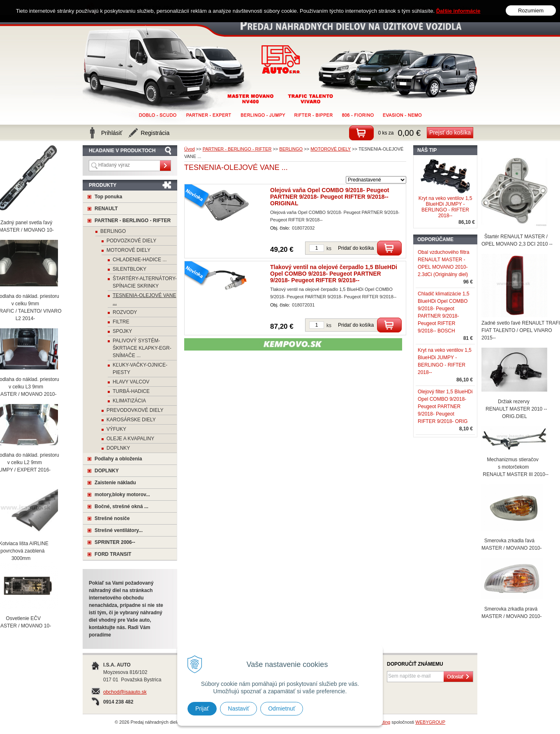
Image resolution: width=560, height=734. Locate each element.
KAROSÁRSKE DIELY (131, 420)
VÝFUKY (116, 429)
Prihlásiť (112, 133)
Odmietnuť (282, 708)
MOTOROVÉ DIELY (128, 250)
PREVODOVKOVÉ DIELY (135, 410)
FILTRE (121, 322)
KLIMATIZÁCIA (129, 401)
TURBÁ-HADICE (131, 391)
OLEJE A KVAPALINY (130, 439)
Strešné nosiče (112, 518)
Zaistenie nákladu (115, 483)
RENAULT (106, 209)
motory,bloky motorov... (122, 495)
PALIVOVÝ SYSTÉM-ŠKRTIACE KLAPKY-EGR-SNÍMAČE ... (142, 348)
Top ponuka (108, 197)
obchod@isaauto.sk (125, 692)
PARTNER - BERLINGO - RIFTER (133, 221)
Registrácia (155, 133)
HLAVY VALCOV (131, 382)
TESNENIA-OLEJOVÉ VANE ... (144, 299)
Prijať (202, 708)
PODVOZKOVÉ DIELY (131, 241)
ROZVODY (125, 312)
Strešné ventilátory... (119, 530)
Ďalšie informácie (458, 5)
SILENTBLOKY (130, 269)
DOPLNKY (118, 448)
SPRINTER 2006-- (115, 542)
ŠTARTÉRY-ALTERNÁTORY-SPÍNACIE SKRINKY (145, 282)
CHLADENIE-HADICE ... (140, 260)
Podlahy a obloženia (118, 459)
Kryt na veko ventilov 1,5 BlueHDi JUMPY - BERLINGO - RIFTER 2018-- (445, 207)
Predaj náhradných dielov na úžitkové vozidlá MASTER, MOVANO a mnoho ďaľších (281, 59)
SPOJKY (122, 331)
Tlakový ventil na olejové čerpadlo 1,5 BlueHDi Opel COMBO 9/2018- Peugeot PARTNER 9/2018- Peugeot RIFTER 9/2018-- (334, 274)
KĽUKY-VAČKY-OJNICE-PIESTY (140, 369)
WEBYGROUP (430, 722)
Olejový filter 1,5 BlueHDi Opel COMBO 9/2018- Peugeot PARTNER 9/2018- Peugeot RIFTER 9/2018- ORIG (445, 406)
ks (329, 249)
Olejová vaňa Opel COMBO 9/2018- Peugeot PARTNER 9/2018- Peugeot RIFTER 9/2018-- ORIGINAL (330, 197)
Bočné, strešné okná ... (121, 506)
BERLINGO (113, 231)
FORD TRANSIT (113, 554)
